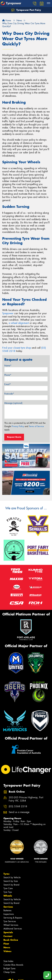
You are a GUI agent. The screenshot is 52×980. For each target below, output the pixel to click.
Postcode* (9, 394)
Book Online (11, 940)
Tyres (6, 874)
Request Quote (14, 437)
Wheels (8, 896)
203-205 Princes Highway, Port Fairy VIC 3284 (26, 799)
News (7, 947)
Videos (7, 951)
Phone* (8, 375)
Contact (8, 936)
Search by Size (11, 881)
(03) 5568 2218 (18, 806)
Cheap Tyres (9, 972)
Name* (8, 366)
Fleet (6, 944)
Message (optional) (13, 403)
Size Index (8, 961)
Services (8, 907)
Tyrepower (8, 313)
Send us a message (19, 812)
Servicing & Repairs (13, 918)
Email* (8, 384)
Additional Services (13, 929)
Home (7, 20)
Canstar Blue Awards (13, 965)
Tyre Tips (8, 892)
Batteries (7, 910)
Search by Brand (11, 885)
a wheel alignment (19, 323)
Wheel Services (11, 925)
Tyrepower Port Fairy (26, 10)
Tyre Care (8, 888)
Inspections (9, 914)
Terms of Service (36, 426)
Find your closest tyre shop (17, 348)
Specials (8, 932)
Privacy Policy (18, 426)
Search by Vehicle (12, 877)
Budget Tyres (9, 968)
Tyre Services (10, 921)
